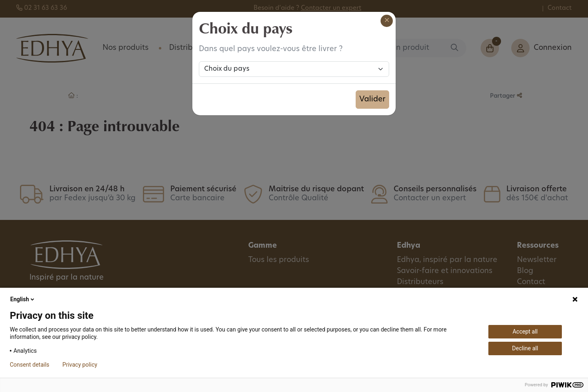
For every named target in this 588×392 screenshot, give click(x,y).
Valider (372, 100)
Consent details (30, 365)
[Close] (387, 21)
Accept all (525, 332)
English (23, 299)
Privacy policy (80, 365)
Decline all (525, 348)
